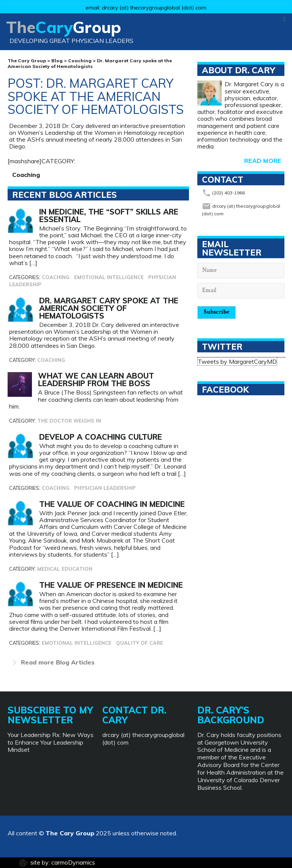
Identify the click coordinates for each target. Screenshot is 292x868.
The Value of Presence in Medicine (111, 585)
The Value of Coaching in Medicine (112, 504)
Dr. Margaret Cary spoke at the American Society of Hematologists (109, 308)
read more (263, 161)
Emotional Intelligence (110, 277)
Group (70, 34)
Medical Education (65, 569)
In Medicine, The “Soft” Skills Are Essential (109, 215)
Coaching (26, 175)
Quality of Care (140, 643)
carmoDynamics (73, 862)
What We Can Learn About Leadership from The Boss (96, 380)
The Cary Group (70, 833)
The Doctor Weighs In (69, 421)
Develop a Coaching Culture (101, 437)
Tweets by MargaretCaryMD (237, 361)
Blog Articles (52, 662)
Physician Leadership (105, 488)
